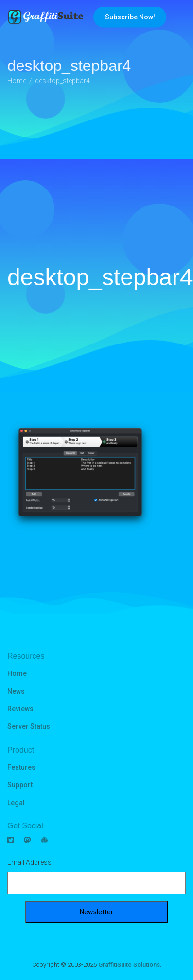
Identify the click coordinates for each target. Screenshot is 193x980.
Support (20, 785)
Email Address (29, 862)
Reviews (20, 709)
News (16, 691)
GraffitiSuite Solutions (129, 965)
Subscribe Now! (130, 17)
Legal (16, 803)
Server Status (29, 726)
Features (21, 767)
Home (17, 673)
